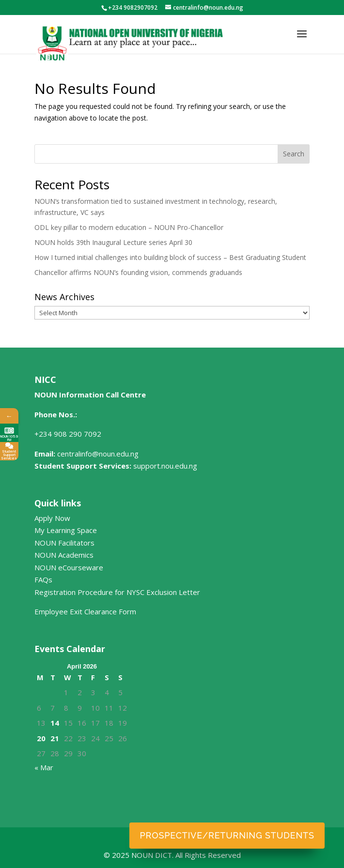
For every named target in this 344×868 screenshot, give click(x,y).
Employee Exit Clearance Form (85, 611)
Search (294, 154)
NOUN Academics (64, 555)
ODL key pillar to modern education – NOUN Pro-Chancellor (129, 227)
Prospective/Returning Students (227, 835)
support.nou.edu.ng (165, 466)
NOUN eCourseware (69, 567)
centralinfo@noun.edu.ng (98, 454)
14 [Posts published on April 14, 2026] (55, 723)
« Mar (44, 767)
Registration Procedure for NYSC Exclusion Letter (117, 592)
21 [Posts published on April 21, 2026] (55, 738)
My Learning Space (66, 530)
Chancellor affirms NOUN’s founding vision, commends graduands (138, 272)
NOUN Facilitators (64, 543)
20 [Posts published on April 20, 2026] (41, 738)
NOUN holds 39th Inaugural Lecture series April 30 (113, 242)
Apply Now (52, 518)
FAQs (43, 579)
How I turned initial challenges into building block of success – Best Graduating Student (170, 257)
